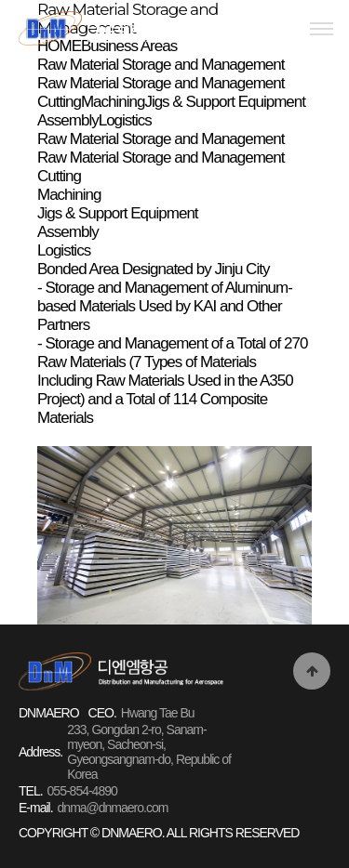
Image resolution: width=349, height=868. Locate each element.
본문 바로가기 (0, 0)
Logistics (64, 250)
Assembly (68, 232)
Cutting (59, 176)
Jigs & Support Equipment (118, 213)
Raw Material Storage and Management (161, 139)
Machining (69, 195)
